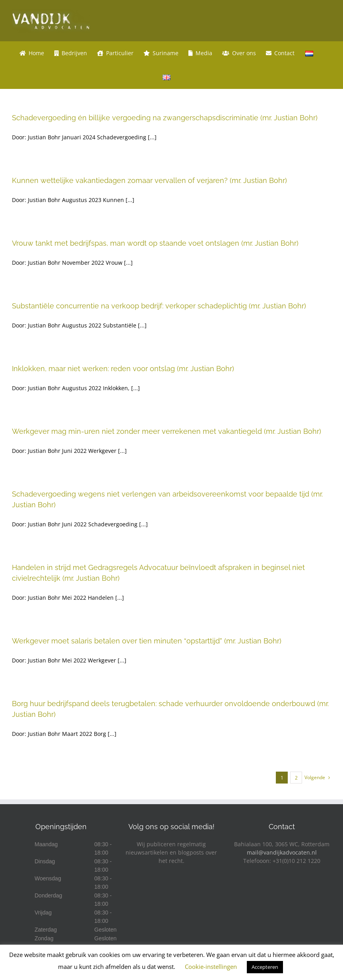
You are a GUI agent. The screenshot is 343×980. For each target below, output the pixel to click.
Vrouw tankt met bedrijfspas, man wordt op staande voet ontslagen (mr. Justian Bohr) (155, 243)
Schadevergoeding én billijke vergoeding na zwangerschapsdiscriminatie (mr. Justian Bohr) (165, 118)
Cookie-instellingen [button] (211, 967)
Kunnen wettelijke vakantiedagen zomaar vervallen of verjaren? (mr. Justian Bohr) (149, 180)
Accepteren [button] (265, 967)
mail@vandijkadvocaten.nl (282, 852)
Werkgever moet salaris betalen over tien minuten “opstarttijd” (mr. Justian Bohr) (147, 641)
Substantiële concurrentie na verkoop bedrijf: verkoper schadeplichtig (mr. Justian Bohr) (159, 306)
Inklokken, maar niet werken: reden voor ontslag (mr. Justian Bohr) (123, 369)
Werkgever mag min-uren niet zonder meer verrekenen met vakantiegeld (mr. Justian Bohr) (167, 431)
